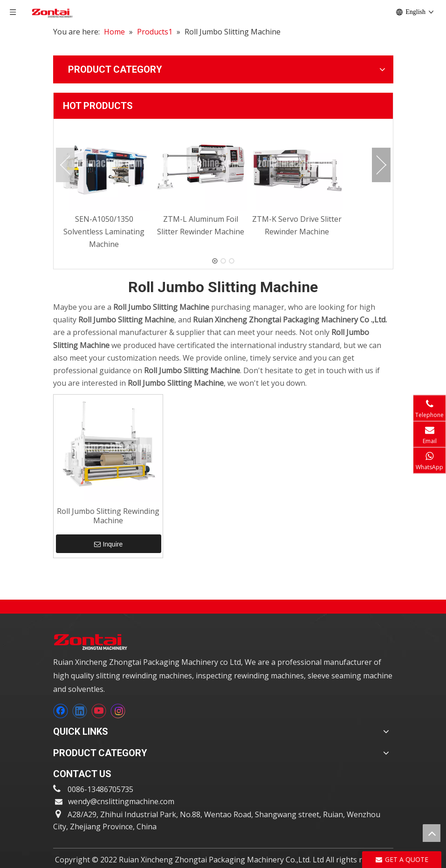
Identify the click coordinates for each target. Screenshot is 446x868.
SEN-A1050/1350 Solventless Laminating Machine (104, 232)
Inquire (108, 544)
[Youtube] (99, 711)
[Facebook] (61, 711)
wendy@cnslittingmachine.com (121, 801)
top (432, 833)
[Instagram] (118, 711)
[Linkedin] (80, 711)
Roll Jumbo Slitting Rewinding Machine (108, 516)
